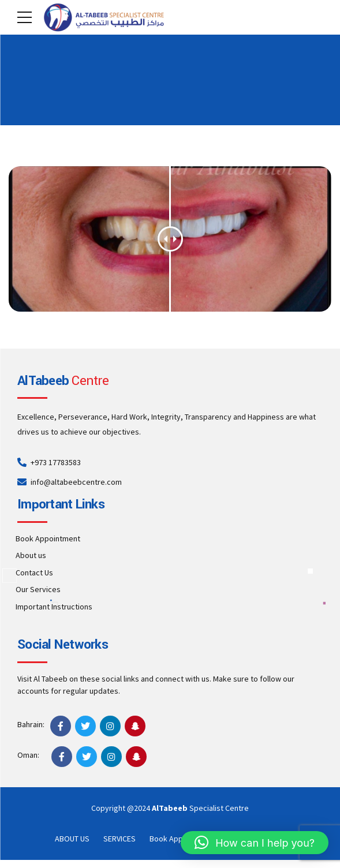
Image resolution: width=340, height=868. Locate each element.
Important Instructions (54, 607)
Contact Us (34, 573)
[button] (255, 843)
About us (31, 555)
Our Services (38, 589)
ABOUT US (72, 839)
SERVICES (119, 839)
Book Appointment (48, 538)
